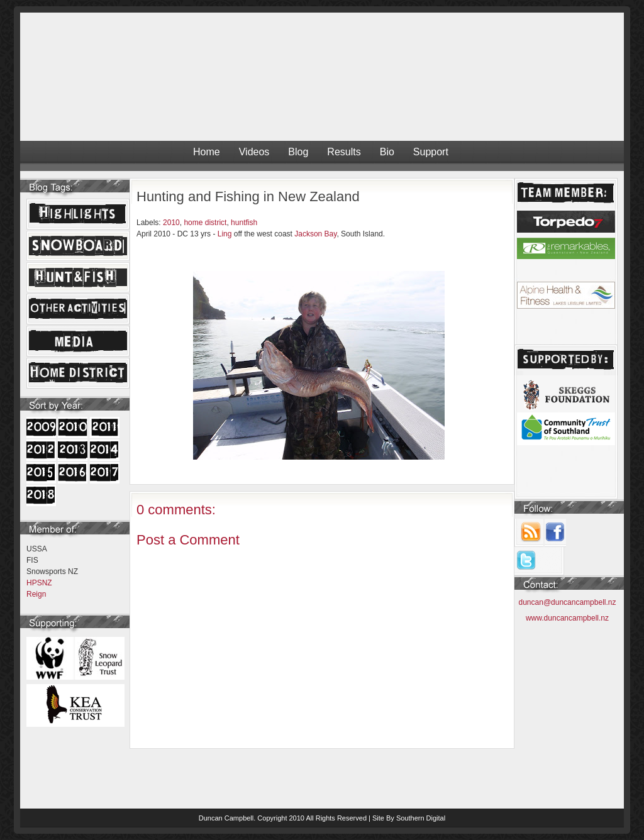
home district (205, 223)
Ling (225, 234)
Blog (298, 152)
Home (207, 152)
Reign (36, 594)
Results (344, 152)
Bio (387, 152)
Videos (254, 152)
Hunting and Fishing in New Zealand (248, 196)
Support (431, 152)
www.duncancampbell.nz (567, 618)
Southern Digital (421, 818)
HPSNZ (39, 583)
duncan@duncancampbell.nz (568, 602)
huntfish (244, 223)
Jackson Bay (315, 234)
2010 (171, 223)
